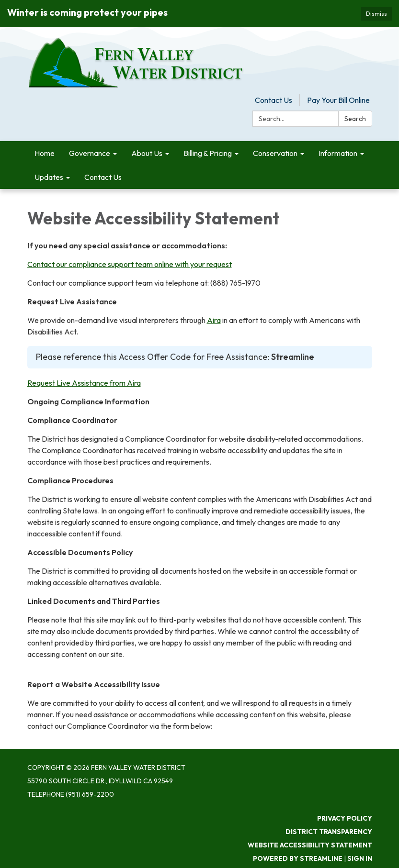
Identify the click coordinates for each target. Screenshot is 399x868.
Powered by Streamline (298, 858)
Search (355, 119)
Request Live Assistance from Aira (84, 383)
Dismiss (376, 14)
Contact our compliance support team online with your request (130, 264)
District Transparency (329, 832)
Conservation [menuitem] (275, 153)
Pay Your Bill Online (338, 100)
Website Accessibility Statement (310, 845)
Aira (214, 320)
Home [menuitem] (45, 153)
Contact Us (274, 100)
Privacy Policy (345, 818)
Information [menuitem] (338, 153)
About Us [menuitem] (147, 153)
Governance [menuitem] (90, 153)
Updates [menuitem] (49, 177)
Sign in (360, 858)
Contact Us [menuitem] (103, 177)
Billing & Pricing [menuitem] (208, 153)
